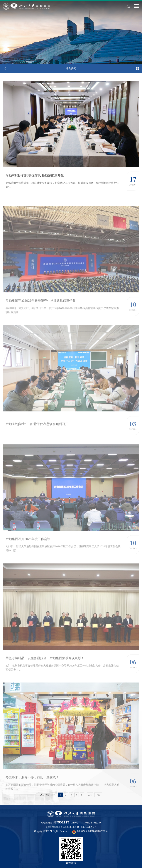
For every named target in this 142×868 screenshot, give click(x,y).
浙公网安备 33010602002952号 (90, 832)
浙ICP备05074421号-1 (85, 827)
